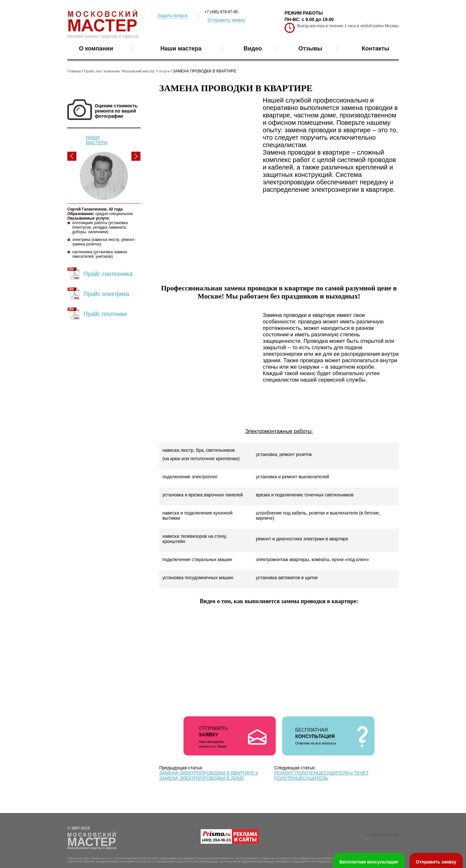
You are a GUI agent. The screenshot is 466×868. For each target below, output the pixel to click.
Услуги (164, 71)
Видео (253, 49)
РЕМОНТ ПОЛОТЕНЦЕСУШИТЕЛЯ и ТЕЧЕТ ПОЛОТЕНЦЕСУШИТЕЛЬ (321, 776)
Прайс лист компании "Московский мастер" (120, 71)
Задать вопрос (173, 16)
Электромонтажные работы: (279, 431)
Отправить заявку (227, 20)
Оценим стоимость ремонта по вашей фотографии (116, 111)
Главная (74, 71)
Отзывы (310, 49)
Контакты (376, 49)
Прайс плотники (105, 314)
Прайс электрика (106, 294)
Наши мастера (181, 49)
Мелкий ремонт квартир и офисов (103, 36)
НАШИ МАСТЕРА (96, 140)
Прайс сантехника (108, 274)
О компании (96, 49)
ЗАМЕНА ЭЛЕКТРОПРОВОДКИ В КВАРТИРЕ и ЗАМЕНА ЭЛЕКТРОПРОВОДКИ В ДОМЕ (209, 776)
